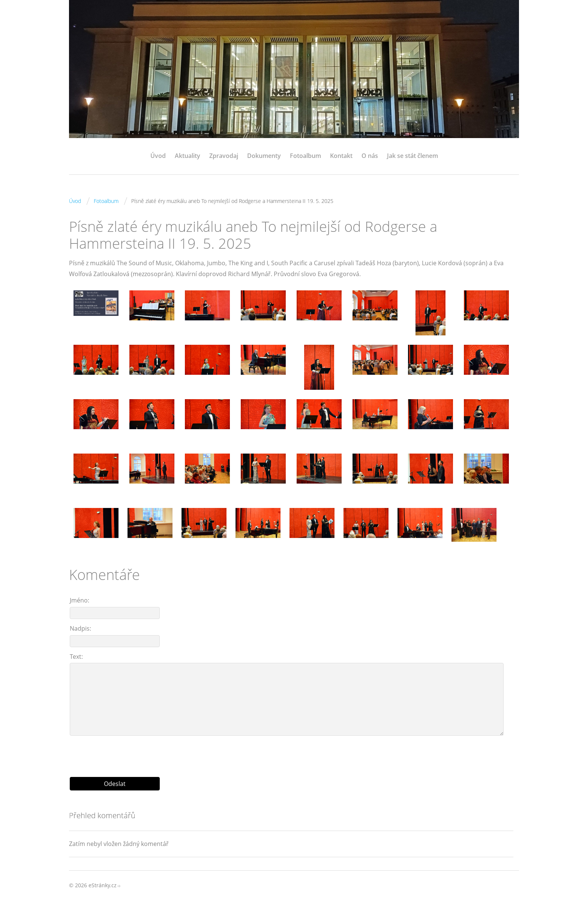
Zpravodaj (224, 156)
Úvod (158, 156)
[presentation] (291, 753)
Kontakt (341, 156)
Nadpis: (80, 628)
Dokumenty (264, 156)
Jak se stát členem (412, 156)
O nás (370, 156)
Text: (76, 657)
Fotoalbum (305, 156)
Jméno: (79, 600)
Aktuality (187, 156)
